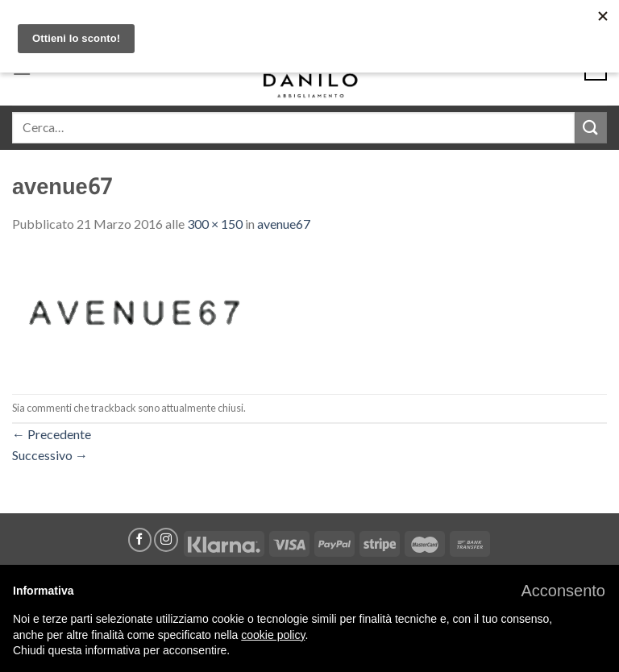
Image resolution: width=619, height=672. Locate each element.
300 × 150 (215, 224)
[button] (563, 591)
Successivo (50, 455)
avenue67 (284, 224)
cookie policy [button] (273, 635)
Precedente (52, 434)
